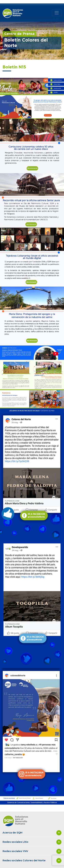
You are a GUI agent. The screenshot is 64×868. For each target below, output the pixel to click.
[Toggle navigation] (57, 13)
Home (6, 53)
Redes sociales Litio (32, 842)
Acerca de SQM (32, 833)
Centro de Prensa (11, 56)
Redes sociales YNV (32, 851)
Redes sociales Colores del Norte (32, 861)
